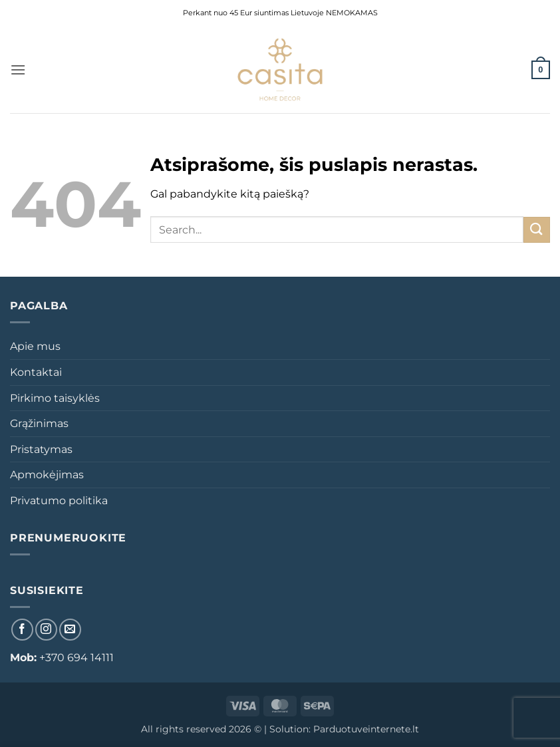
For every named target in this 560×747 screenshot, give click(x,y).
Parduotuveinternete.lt (366, 729)
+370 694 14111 (76, 658)
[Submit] (537, 230)
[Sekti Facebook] (22, 630)
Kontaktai (36, 372)
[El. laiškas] (70, 630)
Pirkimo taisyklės (55, 398)
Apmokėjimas (47, 475)
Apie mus (35, 346)
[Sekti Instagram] (46, 630)
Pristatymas (41, 449)
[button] (18, 70)
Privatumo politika (59, 501)
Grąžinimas (39, 423)
